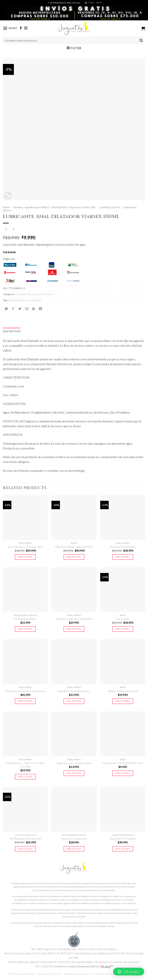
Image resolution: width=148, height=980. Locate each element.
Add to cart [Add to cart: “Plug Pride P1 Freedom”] (123, 849)
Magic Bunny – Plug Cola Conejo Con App (25, 765)
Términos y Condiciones (21, 974)
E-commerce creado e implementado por (82, 966)
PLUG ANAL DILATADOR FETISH (123, 763)
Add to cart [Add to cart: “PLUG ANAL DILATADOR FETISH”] (123, 773)
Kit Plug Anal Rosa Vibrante (25, 839)
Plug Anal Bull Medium (123, 547)
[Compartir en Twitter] (20, 309)
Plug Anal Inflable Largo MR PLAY (74, 547)
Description (12, 331)
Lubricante (36, 300)
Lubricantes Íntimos (43, 294)
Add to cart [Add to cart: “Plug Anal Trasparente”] (74, 849)
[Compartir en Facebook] (13, 309)
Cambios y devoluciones (108, 974)
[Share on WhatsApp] (6, 309)
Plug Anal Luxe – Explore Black (74, 763)
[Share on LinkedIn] (40, 309)
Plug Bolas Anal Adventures (74, 691)
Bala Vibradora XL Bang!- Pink (25, 547)
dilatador (18, 300)
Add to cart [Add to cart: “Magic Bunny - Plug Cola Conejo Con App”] (25, 776)
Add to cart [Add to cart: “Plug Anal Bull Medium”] (123, 557)
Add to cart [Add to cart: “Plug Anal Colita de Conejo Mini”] (74, 629)
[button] (129, 972)
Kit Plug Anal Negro (25, 619)
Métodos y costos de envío (78, 974)
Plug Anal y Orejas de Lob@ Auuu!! (25, 691)
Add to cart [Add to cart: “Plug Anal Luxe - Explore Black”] (74, 773)
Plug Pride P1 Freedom (123, 839)
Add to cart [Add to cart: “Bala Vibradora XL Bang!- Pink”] (25, 557)
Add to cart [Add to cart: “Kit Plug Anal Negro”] (25, 629)
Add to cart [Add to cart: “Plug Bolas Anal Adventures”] (74, 701)
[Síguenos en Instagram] (26, 28)
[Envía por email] (27, 309)
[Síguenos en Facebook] (21, 28)
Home (6, 207)
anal (10, 300)
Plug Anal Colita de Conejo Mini (74, 619)
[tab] (12, 332)
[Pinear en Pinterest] (34, 309)
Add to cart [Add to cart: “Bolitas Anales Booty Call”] (123, 701)
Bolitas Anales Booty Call (123, 691)
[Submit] (141, 40)
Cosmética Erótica (109, 207)
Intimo (26, 300)
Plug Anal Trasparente (74, 839)
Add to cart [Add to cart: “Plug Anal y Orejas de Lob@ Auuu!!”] (25, 701)
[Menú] (10, 28)
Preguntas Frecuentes (49, 974)
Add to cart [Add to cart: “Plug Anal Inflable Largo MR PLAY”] (74, 557)
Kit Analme (123, 619)
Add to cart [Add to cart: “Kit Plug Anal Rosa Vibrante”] (25, 849)
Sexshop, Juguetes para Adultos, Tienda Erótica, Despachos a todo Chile (54, 207)
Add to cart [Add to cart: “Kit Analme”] (123, 629)
